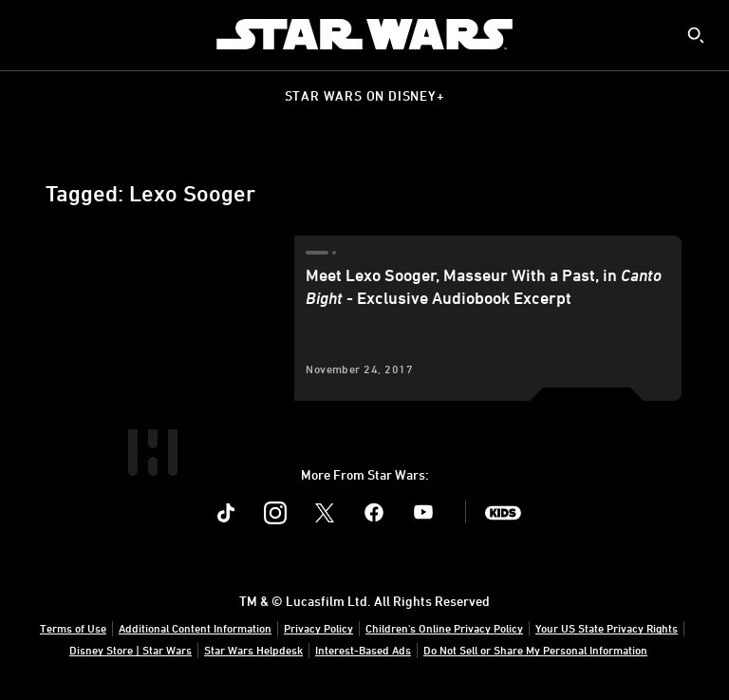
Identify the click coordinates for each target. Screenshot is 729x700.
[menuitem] (30, 34)
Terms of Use (73, 628)
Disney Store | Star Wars (131, 650)
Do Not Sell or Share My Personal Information (535, 650)
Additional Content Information (195, 628)
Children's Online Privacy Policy (444, 628)
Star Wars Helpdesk (253, 650)
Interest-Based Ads (363, 650)
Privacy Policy (318, 628)
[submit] (696, 35)
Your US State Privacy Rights (607, 628)
